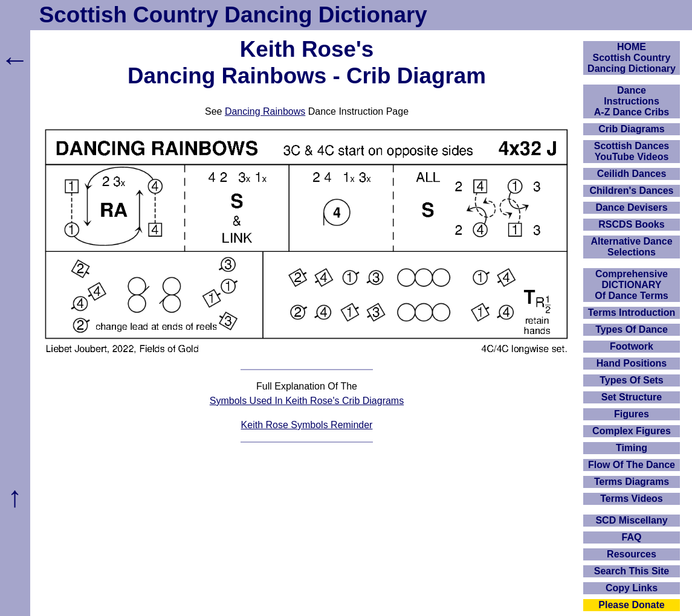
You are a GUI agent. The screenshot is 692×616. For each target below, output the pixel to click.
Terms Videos (631, 499)
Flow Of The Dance (632, 465)
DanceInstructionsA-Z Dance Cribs (632, 101)
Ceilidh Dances (632, 174)
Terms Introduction (632, 313)
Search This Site (632, 571)
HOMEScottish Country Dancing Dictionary (632, 58)
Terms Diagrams (632, 482)
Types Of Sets (632, 380)
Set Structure (632, 397)
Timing (632, 448)
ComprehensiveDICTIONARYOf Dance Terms (632, 285)
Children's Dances (632, 191)
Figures (632, 414)
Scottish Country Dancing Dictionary (233, 15)
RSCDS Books (631, 224)
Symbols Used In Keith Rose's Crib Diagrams (307, 401)
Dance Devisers (631, 207)
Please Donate (631, 605)
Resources (632, 554)
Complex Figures (632, 431)
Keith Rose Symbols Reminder (307, 425)
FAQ (632, 537)
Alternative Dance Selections (631, 247)
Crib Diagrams (631, 129)
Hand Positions (632, 363)
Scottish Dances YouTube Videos (632, 151)
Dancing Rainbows (265, 111)
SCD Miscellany (631, 520)
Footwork (632, 346)
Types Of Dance (632, 329)
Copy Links (632, 588)
